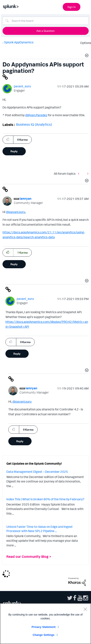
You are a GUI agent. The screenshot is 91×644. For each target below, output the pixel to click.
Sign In (72, 7)
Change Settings (44, 635)
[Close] (85, 609)
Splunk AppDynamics (19, 42)
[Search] (46, 21)
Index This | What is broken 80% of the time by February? (45, 499)
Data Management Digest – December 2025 (37, 472)
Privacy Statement (44, 627)
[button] (86, 56)
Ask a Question (45, 31)
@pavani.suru (16, 212)
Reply (14, 151)
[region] (45, 624)
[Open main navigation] (86, 6)
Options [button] (84, 43)
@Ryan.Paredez (36, 115)
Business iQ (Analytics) (34, 124)
